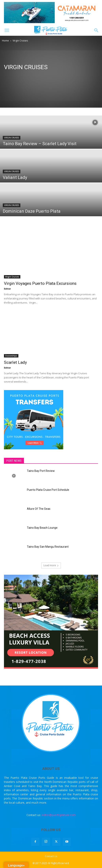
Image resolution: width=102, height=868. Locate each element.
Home (5, 41)
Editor (7, 289)
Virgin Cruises (12, 138)
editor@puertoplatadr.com (59, 815)
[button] (7, 30)
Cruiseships (11, 356)
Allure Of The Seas (39, 509)
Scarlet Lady (15, 362)
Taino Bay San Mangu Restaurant (48, 547)
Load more (51, 565)
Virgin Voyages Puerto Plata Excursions (40, 283)
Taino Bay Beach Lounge (42, 528)
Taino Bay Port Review (41, 471)
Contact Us (51, 856)
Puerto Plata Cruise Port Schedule (48, 490)
